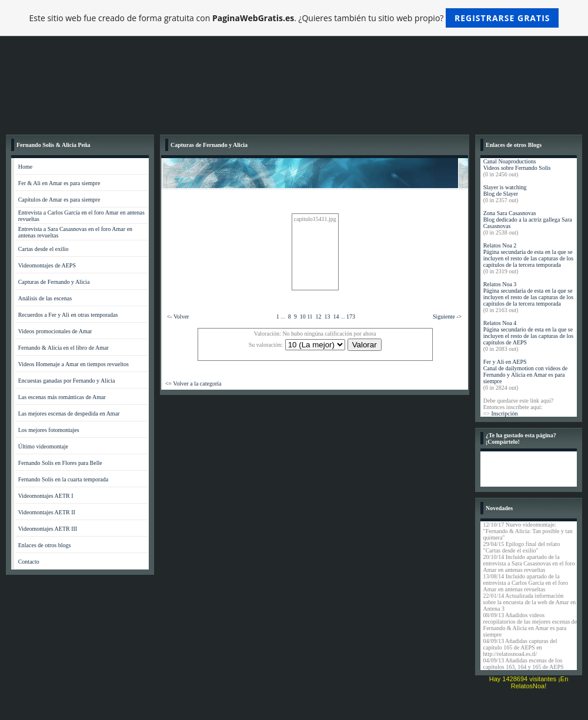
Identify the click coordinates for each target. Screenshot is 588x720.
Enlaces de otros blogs (45, 545)
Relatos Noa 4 (500, 323)
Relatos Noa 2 (500, 245)
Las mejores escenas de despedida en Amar (69, 413)
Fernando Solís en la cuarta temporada (64, 479)
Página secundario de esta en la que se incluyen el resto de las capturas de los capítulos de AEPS (529, 336)
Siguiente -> (447, 317)
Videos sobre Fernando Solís (517, 168)
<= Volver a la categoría (193, 384)
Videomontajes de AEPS (47, 265)
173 (351, 317)
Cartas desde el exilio (44, 249)
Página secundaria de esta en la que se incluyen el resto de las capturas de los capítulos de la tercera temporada (529, 258)
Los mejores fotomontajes (49, 430)
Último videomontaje (43, 446)
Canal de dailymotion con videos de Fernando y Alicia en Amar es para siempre (526, 375)
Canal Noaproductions (510, 161)
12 (319, 317)
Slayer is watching (505, 187)
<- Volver (178, 317)
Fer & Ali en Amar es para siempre (59, 183)
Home (25, 167)
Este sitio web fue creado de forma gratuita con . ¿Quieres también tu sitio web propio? (294, 18)
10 (303, 317)
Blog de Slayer (501, 194)
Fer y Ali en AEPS (505, 362)
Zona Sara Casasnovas (510, 213)
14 (336, 317)
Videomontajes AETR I (46, 496)
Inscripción (504, 413)
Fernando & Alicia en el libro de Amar (64, 348)
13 (328, 317)
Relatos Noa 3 (500, 284)
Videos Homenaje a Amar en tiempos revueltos (73, 364)
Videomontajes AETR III (48, 529)
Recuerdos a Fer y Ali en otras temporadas (68, 315)
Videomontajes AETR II (47, 512)
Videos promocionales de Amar (55, 331)
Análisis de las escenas (45, 298)
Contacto (29, 562)
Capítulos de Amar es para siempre (59, 200)
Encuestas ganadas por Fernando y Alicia (67, 381)
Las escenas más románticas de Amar (62, 397)
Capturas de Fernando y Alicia (54, 282)
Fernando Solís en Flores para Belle (60, 463)
